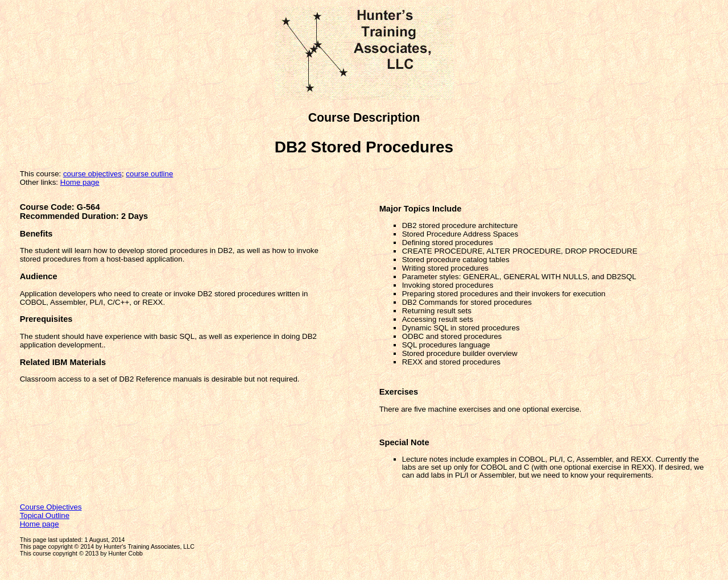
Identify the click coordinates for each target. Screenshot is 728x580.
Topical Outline (45, 515)
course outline (149, 174)
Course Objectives (51, 507)
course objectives (92, 174)
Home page (80, 182)
